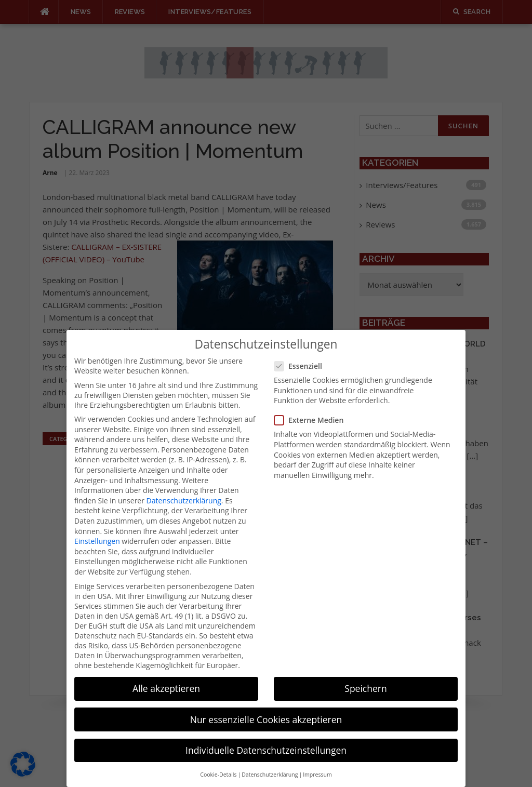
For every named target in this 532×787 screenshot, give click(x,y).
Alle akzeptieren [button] (166, 677)
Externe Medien (312, 409)
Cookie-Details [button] (218, 764)
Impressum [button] (317, 764)
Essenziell (301, 355)
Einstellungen (97, 530)
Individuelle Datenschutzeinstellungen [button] (266, 739)
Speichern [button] (365, 677)
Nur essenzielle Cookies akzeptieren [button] (266, 708)
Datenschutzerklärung (184, 489)
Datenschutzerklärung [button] (270, 764)
